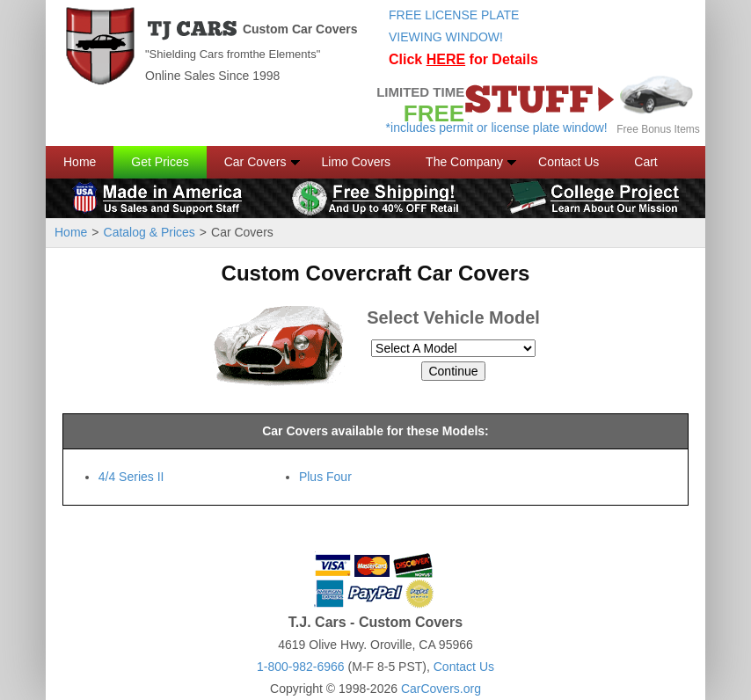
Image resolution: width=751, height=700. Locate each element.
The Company (464, 162)
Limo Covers (357, 162)
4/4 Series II (131, 477)
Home (80, 162)
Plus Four (325, 477)
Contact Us (569, 162)
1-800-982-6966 (301, 667)
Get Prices (160, 162)
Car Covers (255, 162)
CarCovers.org (441, 689)
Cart (645, 162)
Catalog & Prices (149, 232)
